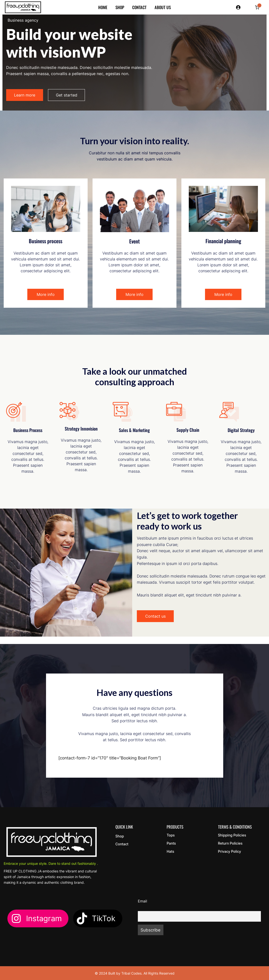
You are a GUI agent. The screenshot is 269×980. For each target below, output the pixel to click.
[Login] (239, 7)
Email (142, 901)
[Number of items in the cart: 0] (257, 7)
